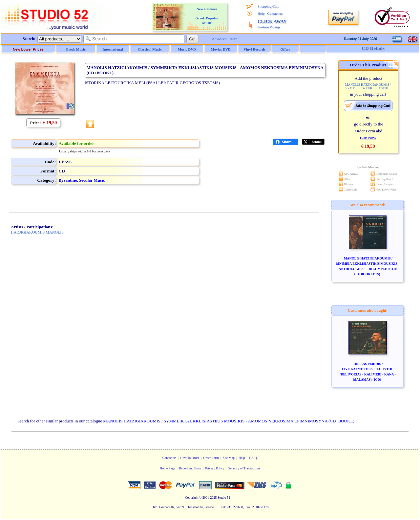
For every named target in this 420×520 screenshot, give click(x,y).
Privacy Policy (215, 468)
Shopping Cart (268, 6)
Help (261, 13)
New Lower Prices (28, 49)
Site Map (229, 458)
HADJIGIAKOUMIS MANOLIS (37, 232)
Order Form (211, 458)
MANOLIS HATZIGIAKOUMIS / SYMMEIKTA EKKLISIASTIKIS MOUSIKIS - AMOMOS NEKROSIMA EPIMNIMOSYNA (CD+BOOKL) (229, 421)
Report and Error (190, 468)
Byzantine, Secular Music (82, 180)
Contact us (275, 13)
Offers (285, 49)
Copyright (192, 497)
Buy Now (368, 138)
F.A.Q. (253, 458)
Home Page (167, 468)
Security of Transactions (244, 468)
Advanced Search (225, 39)
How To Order (190, 458)
